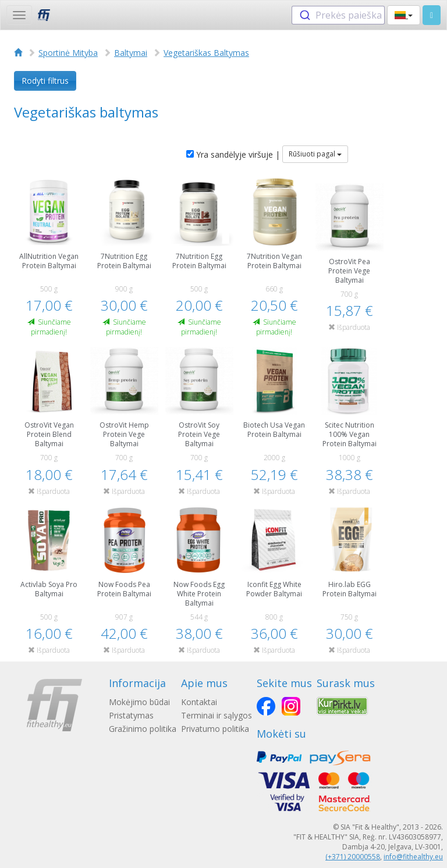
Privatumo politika (215, 729)
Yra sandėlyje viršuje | (233, 154)
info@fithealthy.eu (413, 857)
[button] (404, 15)
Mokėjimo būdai (139, 702)
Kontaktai (199, 702)
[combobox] (338, 15)
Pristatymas (131, 715)
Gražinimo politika (143, 729)
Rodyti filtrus (45, 81)
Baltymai (131, 53)
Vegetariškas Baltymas (206, 53)
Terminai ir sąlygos (217, 715)
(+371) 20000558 (353, 857)
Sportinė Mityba (68, 53)
